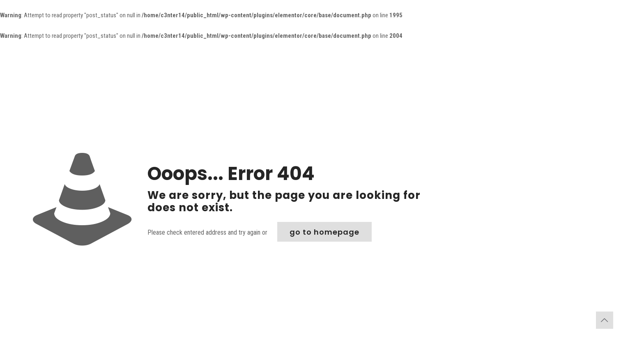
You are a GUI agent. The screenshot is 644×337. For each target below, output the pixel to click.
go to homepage (324, 232)
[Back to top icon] (605, 320)
